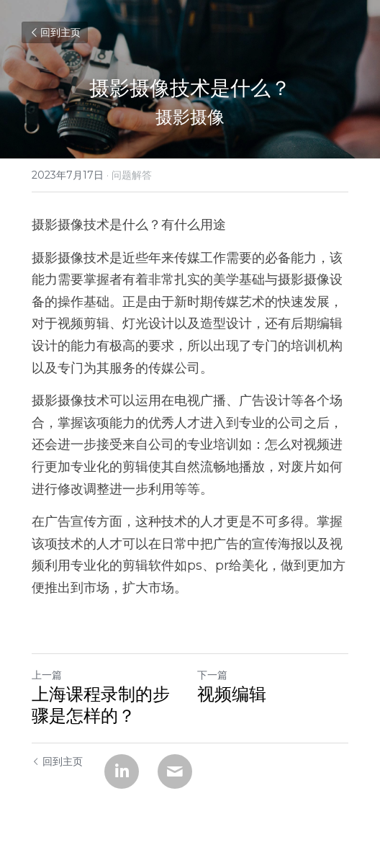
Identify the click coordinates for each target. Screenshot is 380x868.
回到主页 (55, 32)
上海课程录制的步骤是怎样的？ (101, 705)
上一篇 (47, 675)
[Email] (175, 771)
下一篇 (212, 675)
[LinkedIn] (122, 771)
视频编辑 (232, 694)
